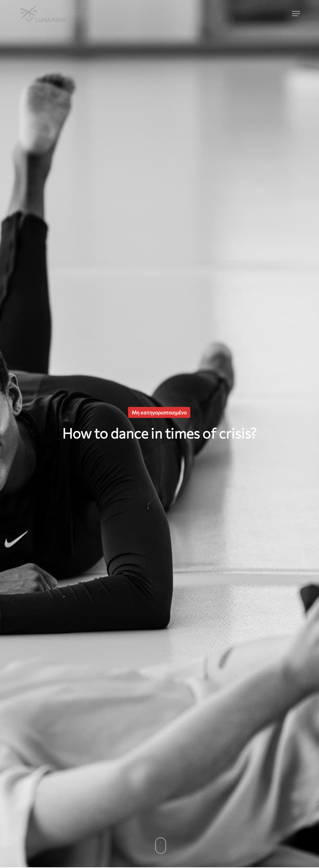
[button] (296, 14)
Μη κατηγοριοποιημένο (159, 412)
